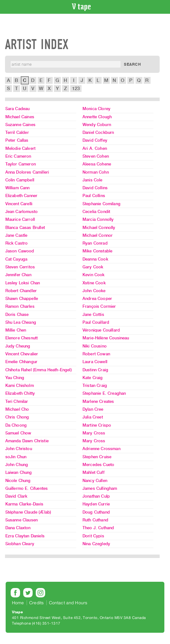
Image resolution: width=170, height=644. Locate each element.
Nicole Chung (18, 481)
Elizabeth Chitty (20, 393)
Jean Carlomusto (21, 212)
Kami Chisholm (20, 385)
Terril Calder (17, 132)
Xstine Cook (94, 283)
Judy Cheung (18, 346)
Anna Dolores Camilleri (27, 172)
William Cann (18, 188)
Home (18, 603)
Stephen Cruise (97, 457)
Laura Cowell (95, 362)
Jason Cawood (20, 251)
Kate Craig (93, 378)
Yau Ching (15, 378)
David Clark (16, 496)
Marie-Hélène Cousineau (106, 338)
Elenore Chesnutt (22, 338)
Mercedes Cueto (98, 465)
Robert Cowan (96, 354)
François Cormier (99, 306)
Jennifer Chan (18, 275)
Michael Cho (17, 409)
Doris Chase (17, 314)
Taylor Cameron (21, 164)
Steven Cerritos (20, 267)
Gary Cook (93, 267)
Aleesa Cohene (97, 164)
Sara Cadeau (18, 109)
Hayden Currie (96, 504)
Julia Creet (93, 417)
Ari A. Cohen (95, 148)
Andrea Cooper (97, 299)
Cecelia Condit (96, 212)
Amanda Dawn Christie (27, 441)
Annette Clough (97, 117)
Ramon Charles (20, 306)
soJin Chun (16, 457)
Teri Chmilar (17, 401)
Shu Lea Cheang (21, 322)
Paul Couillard (96, 322)
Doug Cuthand (96, 512)
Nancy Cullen (95, 481)
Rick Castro (17, 243)
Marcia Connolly (98, 219)
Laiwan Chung (19, 472)
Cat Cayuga (16, 259)
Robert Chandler (21, 291)
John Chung (17, 465)
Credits (36, 603)
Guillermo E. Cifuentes (27, 488)
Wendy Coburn (97, 125)
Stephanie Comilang (101, 204)
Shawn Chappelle (22, 299)
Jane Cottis (93, 314)
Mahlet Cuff (93, 472)
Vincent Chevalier (22, 354)
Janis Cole (93, 180)
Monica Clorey (96, 109)
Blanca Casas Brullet (25, 228)
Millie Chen (16, 330)
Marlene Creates (98, 401)
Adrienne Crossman (101, 449)
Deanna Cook (95, 259)
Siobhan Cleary (20, 544)
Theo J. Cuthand (98, 528)
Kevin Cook (94, 275)
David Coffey (95, 140)
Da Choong (16, 425)
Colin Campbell (20, 180)
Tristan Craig (95, 385)
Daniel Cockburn (98, 132)
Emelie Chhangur (21, 362)
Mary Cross (94, 433)
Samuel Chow (18, 433)
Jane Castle (16, 235)
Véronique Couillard (101, 330)
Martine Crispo (97, 425)
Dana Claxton (18, 528)
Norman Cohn (96, 172)
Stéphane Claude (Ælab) (28, 512)
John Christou (19, 449)
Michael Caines (20, 117)
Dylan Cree (93, 409)
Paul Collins (94, 196)
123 (76, 89)
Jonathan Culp (96, 496)
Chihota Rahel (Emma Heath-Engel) (39, 370)
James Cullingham (100, 488)
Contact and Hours (68, 603)
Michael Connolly (99, 228)
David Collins (95, 188)
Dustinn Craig (95, 370)
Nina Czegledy (96, 544)
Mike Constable (97, 251)
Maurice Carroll (20, 219)
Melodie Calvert (20, 148)
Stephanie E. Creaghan (104, 393)
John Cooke (94, 291)
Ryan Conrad (95, 243)
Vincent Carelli (19, 204)
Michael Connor (98, 235)
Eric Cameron (18, 156)
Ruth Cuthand (95, 520)
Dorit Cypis (93, 536)
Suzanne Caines (20, 125)
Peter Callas (17, 140)
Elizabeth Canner (21, 196)
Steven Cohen (96, 156)
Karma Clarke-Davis (24, 504)
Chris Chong (17, 417)
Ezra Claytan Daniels (25, 536)
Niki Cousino (95, 346)
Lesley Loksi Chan (23, 283)
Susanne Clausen (21, 520)
